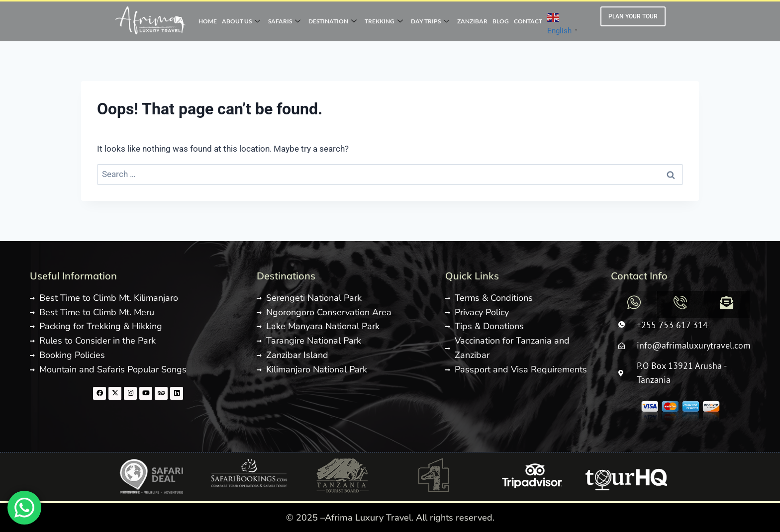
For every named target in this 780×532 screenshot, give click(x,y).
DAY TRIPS (430, 21)
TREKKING (384, 21)
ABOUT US (241, 21)
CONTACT (528, 21)
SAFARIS (284, 21)
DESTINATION (333, 21)
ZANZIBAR (472, 21)
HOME (208, 21)
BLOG (501, 21)
